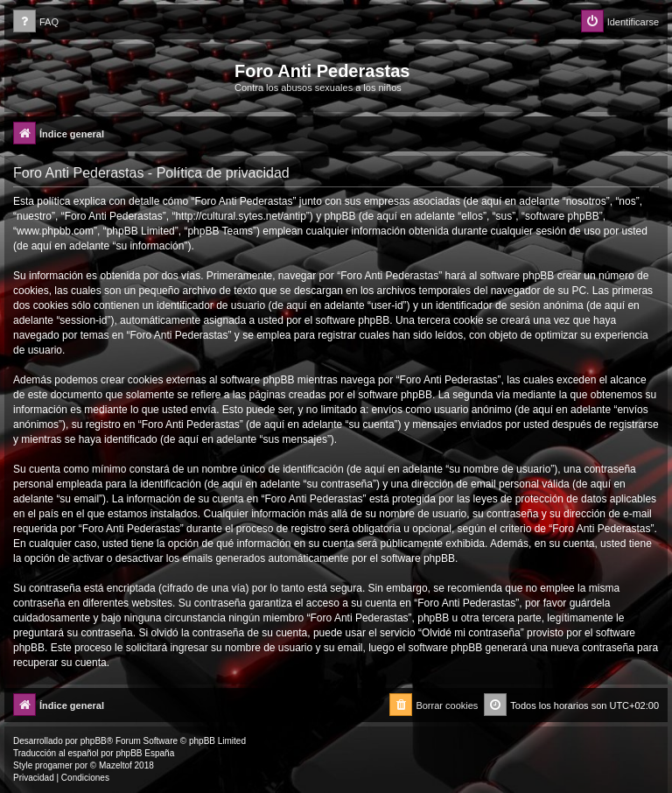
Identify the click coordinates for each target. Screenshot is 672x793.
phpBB (94, 741)
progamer (54, 765)
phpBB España (145, 753)
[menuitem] (36, 22)
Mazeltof (115, 765)
